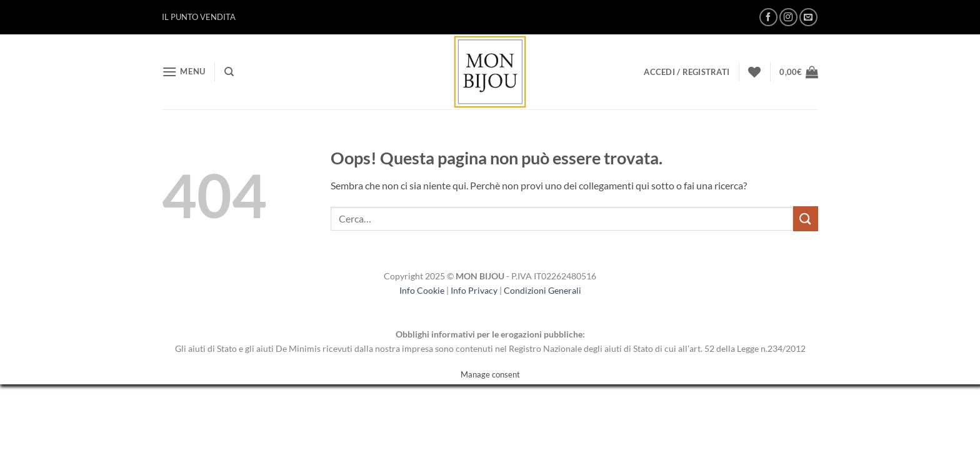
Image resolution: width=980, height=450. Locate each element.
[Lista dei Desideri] (754, 72)
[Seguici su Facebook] (768, 17)
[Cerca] (229, 72)
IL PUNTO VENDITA (199, 17)
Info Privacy (474, 290)
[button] (184, 72)
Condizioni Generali (542, 290)
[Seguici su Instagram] (788, 17)
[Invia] (806, 218)
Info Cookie (422, 290)
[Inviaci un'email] (808, 17)
